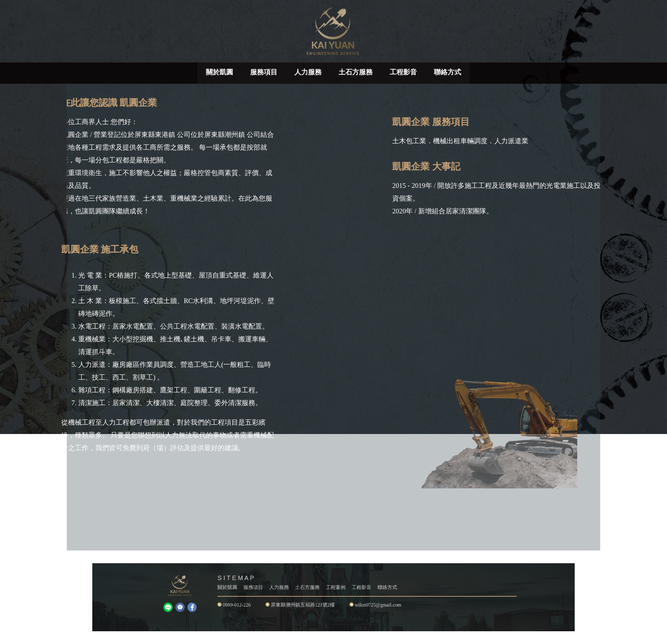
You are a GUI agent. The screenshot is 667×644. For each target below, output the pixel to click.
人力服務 (308, 72)
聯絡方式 (448, 72)
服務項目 (264, 72)
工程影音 (403, 72)
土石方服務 (356, 72)
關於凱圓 (219, 72)
